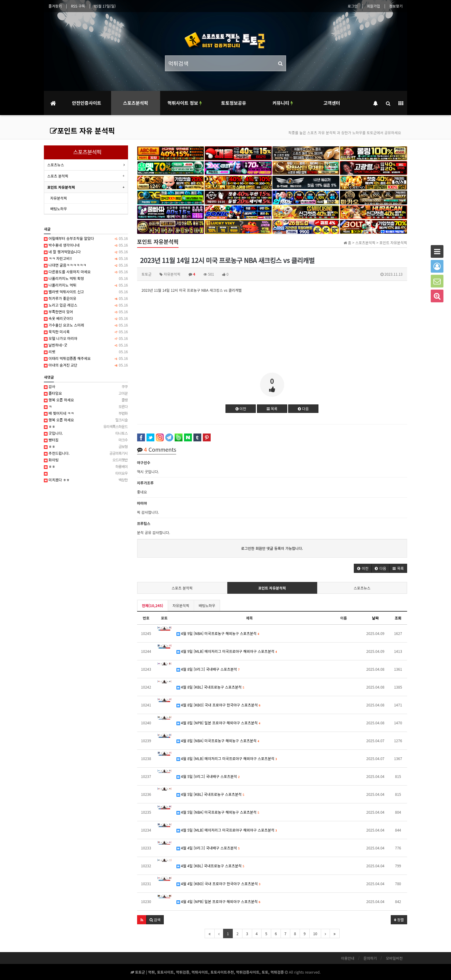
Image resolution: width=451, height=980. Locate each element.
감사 (86, 387)
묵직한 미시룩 (86, 332)
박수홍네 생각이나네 (86, 245)
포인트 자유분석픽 (272, 588)
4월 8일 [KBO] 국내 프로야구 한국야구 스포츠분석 (219, 705)
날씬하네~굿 (86, 345)
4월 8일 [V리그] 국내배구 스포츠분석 (208, 669)
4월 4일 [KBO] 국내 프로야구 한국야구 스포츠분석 (219, 884)
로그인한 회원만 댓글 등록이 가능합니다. (272, 548)
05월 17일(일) (105, 6)
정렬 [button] (399, 920)
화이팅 (86, 460)
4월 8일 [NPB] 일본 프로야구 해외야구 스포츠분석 (218, 723)
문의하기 (370, 958)
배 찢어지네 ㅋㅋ (86, 413)
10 (315, 933)
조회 (398, 618)
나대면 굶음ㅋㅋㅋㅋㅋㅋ (86, 265)
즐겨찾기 (55, 6)
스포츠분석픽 (136, 103)
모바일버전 (394, 958)
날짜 (375, 618)
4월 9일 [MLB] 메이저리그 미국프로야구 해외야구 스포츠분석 (227, 651)
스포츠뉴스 (362, 588)
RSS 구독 (78, 6)
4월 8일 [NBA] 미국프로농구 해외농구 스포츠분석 (218, 741)
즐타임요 (86, 393)
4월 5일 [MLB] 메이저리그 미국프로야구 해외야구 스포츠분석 (227, 830)
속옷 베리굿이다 (86, 318)
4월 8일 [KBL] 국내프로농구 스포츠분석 (210, 687)
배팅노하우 (207, 605)
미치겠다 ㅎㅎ (86, 480)
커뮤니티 (283, 103)
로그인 (353, 6)
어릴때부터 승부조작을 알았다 (86, 238)
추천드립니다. (86, 453)
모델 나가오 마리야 (86, 338)
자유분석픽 (181, 605)
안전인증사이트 (87, 103)
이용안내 (347, 958)
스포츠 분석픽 (182, 588)
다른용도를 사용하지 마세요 (86, 272)
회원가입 (374, 6)
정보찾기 (396, 6)
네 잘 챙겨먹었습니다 (86, 252)
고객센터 (332, 103)
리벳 (86, 352)
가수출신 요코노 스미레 (86, 325)
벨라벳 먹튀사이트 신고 (86, 292)
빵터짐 (86, 440)
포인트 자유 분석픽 (82, 130)
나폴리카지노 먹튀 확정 (86, 278)
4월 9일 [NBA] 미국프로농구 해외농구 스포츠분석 (218, 633)
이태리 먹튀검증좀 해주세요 (86, 358)
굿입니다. (86, 433)
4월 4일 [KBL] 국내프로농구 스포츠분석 (210, 866)
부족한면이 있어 (86, 312)
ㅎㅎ (86, 427)
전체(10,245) (153, 605)
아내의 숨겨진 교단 (86, 365)
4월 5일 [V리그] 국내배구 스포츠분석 (208, 776)
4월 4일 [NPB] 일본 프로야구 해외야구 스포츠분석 (218, 901)
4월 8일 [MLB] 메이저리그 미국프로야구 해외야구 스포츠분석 (227, 758)
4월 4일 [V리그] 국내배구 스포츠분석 (208, 848)
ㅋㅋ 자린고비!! (86, 258)
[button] (363, 568)
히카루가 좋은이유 (86, 298)
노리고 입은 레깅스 (86, 305)
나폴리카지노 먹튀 (86, 285)
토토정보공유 (234, 103)
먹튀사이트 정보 (184, 103)
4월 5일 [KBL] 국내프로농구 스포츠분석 (210, 794)
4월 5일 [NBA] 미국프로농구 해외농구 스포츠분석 (218, 812)
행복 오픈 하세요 (86, 400)
